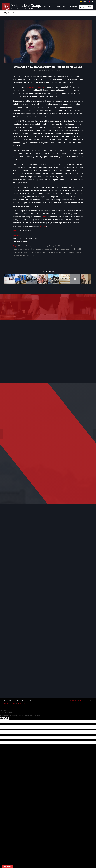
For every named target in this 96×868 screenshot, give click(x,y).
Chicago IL (53, 246)
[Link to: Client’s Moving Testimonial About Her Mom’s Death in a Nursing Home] (75, 279)
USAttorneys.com (21, 703)
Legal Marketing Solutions (10, 703)
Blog (49, 71)
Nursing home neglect (27, 255)
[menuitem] (34, 7)
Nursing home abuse (31, 252)
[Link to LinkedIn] (90, 700)
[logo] (24, 7)
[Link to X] (88, 700)
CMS (54, 249)
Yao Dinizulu (58, 71)
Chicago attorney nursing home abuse (33, 246)
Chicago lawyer (64, 246)
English (91, 1)
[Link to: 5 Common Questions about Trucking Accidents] (32, 279)
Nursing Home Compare (35, 87)
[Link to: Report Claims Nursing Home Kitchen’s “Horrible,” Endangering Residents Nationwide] (42, 279)
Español (83, 1)
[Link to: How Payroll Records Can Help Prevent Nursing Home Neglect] (64, 279)
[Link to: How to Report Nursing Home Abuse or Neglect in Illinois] (86, 279)
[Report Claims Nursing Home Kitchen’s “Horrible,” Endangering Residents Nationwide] (1, 434)
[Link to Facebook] (85, 700)
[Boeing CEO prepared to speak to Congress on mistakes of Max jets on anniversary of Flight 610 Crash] (95, 434)
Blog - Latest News (10, 13)
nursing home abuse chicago (51, 252)
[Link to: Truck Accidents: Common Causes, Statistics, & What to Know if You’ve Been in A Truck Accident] (53, 279)
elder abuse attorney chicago (68, 249)
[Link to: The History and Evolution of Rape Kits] (10, 279)
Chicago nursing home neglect (40, 249)
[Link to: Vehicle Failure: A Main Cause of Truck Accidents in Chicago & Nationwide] (21, 279)
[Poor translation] (6, 718)
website (43, 226)
